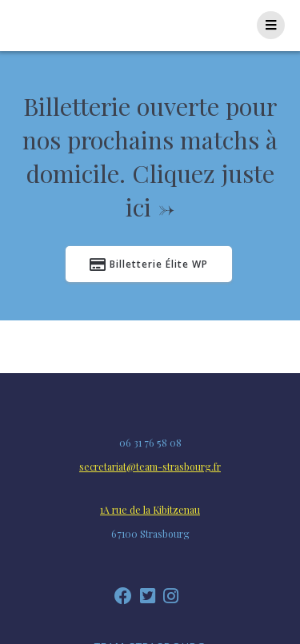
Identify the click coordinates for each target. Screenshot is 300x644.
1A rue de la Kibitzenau (150, 510)
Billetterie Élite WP (149, 265)
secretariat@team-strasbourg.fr (150, 467)
